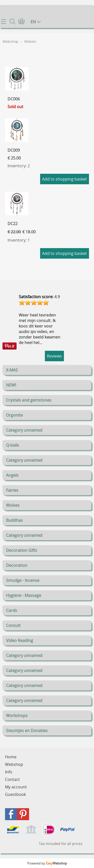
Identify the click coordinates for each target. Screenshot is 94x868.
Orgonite (14, 415)
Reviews (54, 356)
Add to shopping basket (65, 179)
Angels (12, 475)
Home (11, 757)
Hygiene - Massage (24, 595)
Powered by (47, 863)
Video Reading (20, 640)
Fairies (12, 490)
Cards (12, 610)
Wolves (13, 505)
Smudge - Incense (23, 580)
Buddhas (14, 520)
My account (16, 787)
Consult (13, 625)
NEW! (11, 385)
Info (9, 772)
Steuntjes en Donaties (27, 731)
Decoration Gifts (22, 550)
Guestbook (15, 794)
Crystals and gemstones (29, 400)
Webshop (10, 41)
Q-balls (13, 445)
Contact (12, 779)
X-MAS (12, 370)
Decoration (17, 565)
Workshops (17, 716)
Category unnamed (24, 430)
